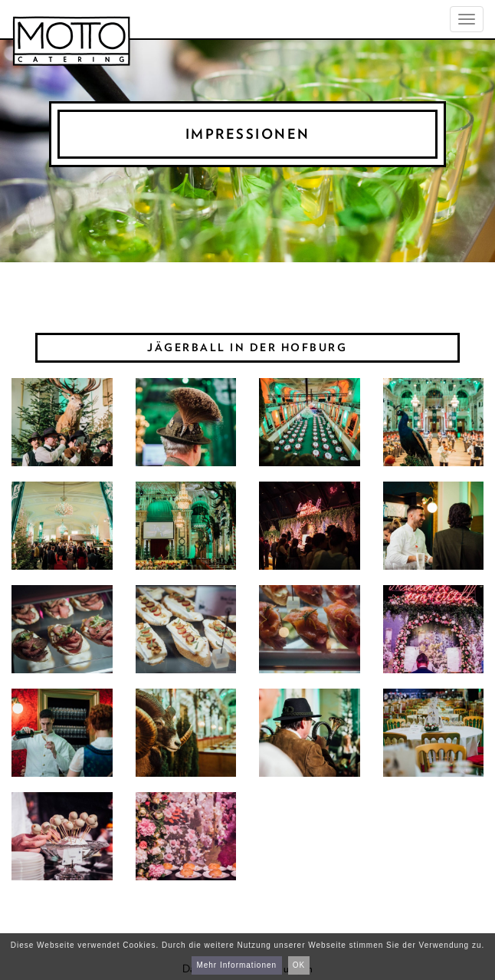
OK (299, 965)
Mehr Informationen (236, 965)
